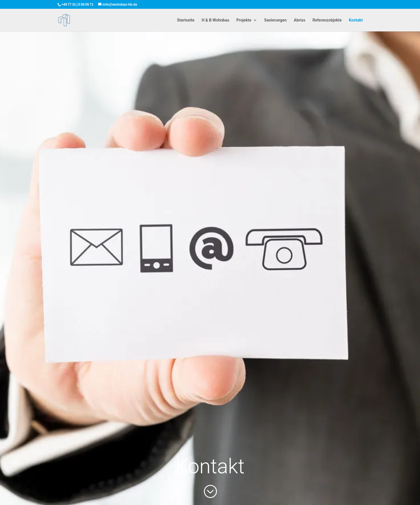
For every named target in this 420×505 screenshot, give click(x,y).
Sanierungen (275, 20)
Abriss (300, 20)
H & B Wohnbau (215, 20)
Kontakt (356, 20)
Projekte (244, 20)
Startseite (186, 20)
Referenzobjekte (327, 20)
